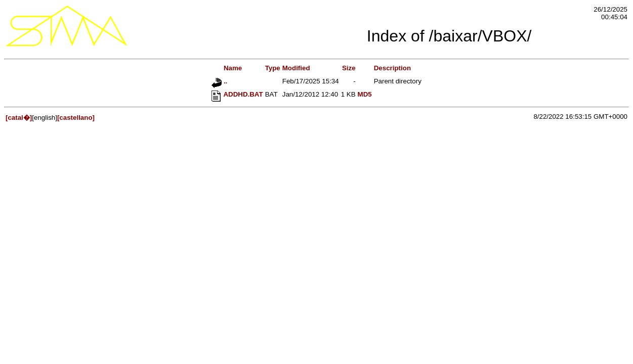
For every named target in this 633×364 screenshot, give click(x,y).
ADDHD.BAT (237, 94)
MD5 (365, 94)
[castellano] (76, 118)
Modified (296, 68)
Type (273, 68)
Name (227, 68)
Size (349, 68)
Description (392, 68)
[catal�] (19, 118)
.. (219, 81)
